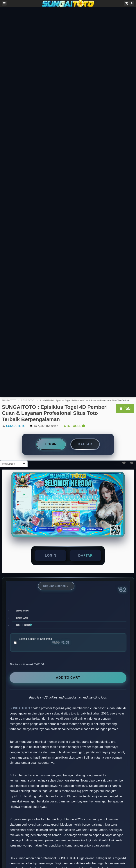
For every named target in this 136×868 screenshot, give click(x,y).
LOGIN (51, 444)
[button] (85, 556)
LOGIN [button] (51, 555)
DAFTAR (85, 444)
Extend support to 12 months (44, 641)
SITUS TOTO (28, 400)
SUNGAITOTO (9, 400)
